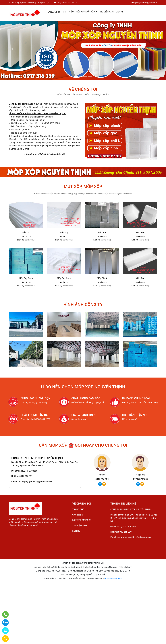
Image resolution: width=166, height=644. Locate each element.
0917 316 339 (26, 476)
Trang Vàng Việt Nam (113, 578)
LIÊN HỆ (120, 12)
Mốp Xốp (26, 233)
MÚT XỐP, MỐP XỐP (83, 186)
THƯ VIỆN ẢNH (106, 12)
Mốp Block (102, 278)
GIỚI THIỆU (68, 12)
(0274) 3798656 (30, 471)
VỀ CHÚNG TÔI (83, 89)
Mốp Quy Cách (26, 278)
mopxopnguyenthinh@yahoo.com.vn (35, 482)
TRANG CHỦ (52, 12)
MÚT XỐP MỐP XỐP (86, 12)
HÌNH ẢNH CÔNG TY (83, 305)
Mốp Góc (102, 233)
